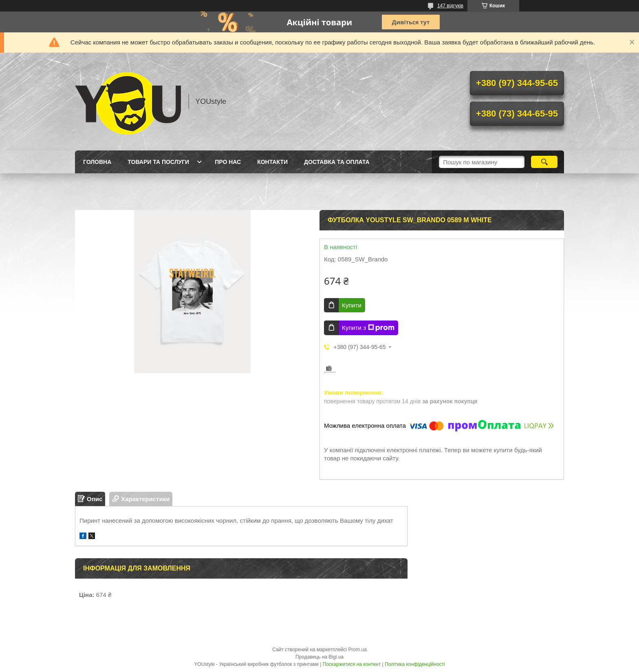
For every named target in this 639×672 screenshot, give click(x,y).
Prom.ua (358, 650)
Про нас (228, 162)
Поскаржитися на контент (352, 664)
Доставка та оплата (337, 162)
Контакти (272, 162)
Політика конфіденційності (415, 664)
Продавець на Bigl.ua (319, 657)
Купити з (368, 328)
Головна (97, 162)
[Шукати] (544, 162)
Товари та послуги (158, 162)
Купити (352, 305)
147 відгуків (450, 6)
